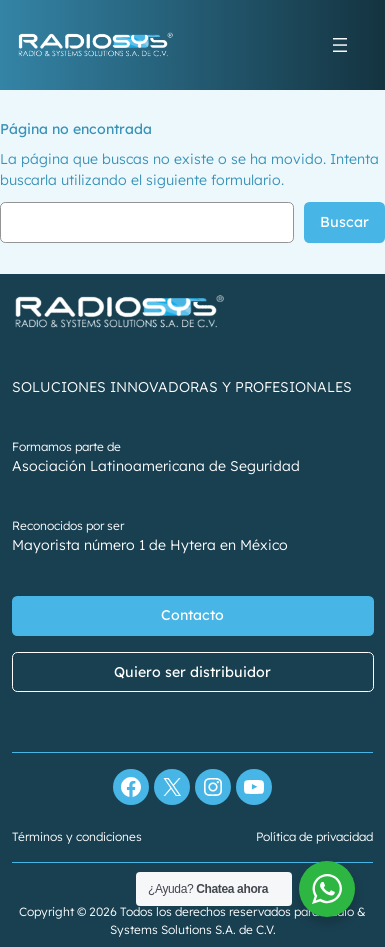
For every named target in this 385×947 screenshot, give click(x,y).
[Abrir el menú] (340, 45)
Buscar (344, 222)
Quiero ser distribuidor (192, 672)
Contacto (192, 616)
